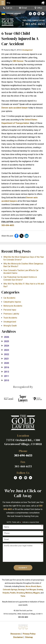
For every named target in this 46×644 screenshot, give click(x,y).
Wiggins (37, 593)
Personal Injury (10, 310)
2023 (5, 350)
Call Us (8, 8)
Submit (23, 568)
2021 (5, 359)
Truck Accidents (10, 318)
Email (23, 8)
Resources (16, 634)
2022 (5, 354)
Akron (28, 586)
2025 (5, 341)
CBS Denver (18, 61)
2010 (5, 380)
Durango (22, 590)
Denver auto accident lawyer (15, 108)
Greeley (40, 590)
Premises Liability (11, 314)
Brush (34, 586)
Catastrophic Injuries (12, 302)
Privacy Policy (29, 634)
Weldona (29, 593)
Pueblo (13, 593)
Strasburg (21, 593)
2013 (5, 372)
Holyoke (6, 593)
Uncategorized (27, 50)
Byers (39, 586)
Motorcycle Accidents (13, 306)
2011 (5, 376)
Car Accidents (9, 298)
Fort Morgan (31, 590)
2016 (5, 367)
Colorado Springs (10, 590)
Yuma (23, 596)
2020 (5, 363)
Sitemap (29, 637)
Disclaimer (18, 637)
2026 (5, 337)
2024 (5, 346)
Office (38, 8)
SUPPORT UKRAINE (11, 13)
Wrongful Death (10, 326)
